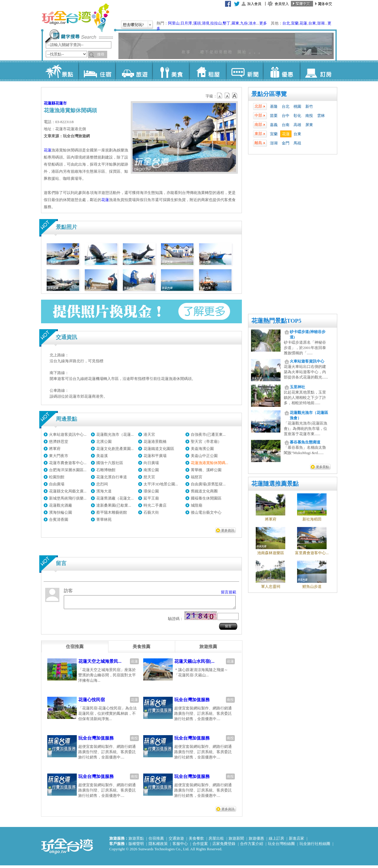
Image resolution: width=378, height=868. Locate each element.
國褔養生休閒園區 (206, 498)
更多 (263, 23)
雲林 (321, 116)
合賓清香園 (59, 519)
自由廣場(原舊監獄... (208, 484)
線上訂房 (276, 841)
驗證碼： (176, 621)
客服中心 (180, 846)
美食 (171, 71)
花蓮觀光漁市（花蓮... (115, 434)
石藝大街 (151, 512)
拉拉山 (216, 23)
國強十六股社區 (110, 463)
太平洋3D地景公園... (161, 484)
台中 (286, 116)
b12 (220, 96)
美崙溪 (102, 456)
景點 (60, 71)
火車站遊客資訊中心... (68, 434)
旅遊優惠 (256, 841)
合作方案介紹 (252, 846)
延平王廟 (151, 498)
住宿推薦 (156, 841)
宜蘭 (295, 23)
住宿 (97, 71)
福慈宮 (197, 477)
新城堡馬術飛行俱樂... (68, 498)
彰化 (297, 116)
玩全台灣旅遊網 (75, 18)
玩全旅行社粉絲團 (315, 846)
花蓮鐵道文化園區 (159, 449)
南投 (309, 116)
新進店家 (296, 841)
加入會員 (254, 4)
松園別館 (57, 477)
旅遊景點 (136, 841)
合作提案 (200, 846)
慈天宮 (149, 477)
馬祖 (297, 143)
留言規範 (229, 592)
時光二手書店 (155, 505)
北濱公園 (104, 442)
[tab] (75, 649)
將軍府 (55, 449)
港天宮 (149, 434)
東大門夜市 (59, 456)
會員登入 (282, 4)
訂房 (318, 71)
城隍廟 (197, 505)
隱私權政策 (158, 846)
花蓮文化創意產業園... (115, 449)
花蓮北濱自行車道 (112, 477)
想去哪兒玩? (133, 25)
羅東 (235, 23)
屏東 (309, 125)
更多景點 (322, 467)
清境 (206, 23)
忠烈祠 (102, 484)
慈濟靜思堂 (59, 442)
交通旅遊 (176, 841)
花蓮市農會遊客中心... (68, 463)
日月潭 (186, 23)
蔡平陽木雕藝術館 (112, 512)
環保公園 (151, 491)
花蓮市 (61, 103)
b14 (235, 96)
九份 (244, 23)
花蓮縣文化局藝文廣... (68, 491)
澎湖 (321, 23)
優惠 (281, 71)
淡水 (252, 23)
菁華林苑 (104, 519)
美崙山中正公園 (204, 456)
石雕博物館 (106, 470)
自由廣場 (57, 484)
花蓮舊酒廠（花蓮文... (115, 498)
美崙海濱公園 (202, 449)
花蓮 (303, 23)
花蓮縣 (49, 103)
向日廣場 (151, 463)
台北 (286, 23)
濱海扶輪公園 (61, 512)
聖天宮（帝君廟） (206, 442)
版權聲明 (136, 846)
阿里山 (174, 23)
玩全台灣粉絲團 (281, 846)
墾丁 (227, 23)
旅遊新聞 (236, 841)
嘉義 (274, 125)
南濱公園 (151, 470)
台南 (286, 125)
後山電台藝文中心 (206, 512)
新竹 (309, 106)
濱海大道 (104, 491)
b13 (227, 96)
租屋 (207, 71)
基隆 (274, 106)
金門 (286, 143)
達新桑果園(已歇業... (114, 505)
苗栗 (274, 116)
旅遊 (134, 71)
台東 (312, 23)
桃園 (297, 106)
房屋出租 (216, 841)
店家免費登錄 (224, 846)
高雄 (297, 125)
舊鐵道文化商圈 (204, 491)
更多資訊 (228, 530)
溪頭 (197, 23)
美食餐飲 (196, 841)
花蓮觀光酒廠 (61, 505)
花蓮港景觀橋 (155, 442)
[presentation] (75, 649)
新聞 (244, 71)
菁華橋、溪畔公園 (206, 470)
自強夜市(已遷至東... (208, 434)
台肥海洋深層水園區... (68, 470)
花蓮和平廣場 (155, 456)
